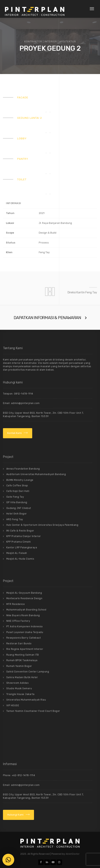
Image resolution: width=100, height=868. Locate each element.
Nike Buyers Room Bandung (23, 615)
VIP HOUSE (13, 705)
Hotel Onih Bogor (17, 514)
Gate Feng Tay (15, 497)
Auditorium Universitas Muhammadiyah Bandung (36, 474)
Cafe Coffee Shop (17, 486)
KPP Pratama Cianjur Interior (24, 536)
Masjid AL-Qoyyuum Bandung (24, 593)
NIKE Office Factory (18, 621)
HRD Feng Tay (15, 519)
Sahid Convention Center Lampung (28, 672)
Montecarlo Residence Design (24, 598)
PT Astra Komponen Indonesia (25, 627)
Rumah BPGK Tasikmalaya (22, 660)
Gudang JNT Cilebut (19, 508)
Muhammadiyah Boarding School (26, 610)
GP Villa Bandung (17, 502)
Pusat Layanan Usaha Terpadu (25, 632)
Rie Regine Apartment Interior (25, 649)
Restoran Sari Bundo (19, 644)
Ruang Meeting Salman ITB (23, 655)
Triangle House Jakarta (20, 694)
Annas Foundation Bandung (23, 469)
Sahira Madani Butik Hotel (22, 677)
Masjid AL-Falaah (17, 553)
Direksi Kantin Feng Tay (82, 292)
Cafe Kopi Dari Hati (18, 491)
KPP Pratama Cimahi (19, 542)
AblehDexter (73, 854)
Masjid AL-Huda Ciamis (20, 559)
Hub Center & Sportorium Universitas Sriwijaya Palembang (42, 525)
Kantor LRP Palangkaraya (22, 548)
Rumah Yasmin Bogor (19, 666)
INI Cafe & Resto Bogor (20, 531)
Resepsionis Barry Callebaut (24, 638)
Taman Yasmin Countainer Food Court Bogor (33, 711)
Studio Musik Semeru (19, 688)
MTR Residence (16, 604)
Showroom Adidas (17, 683)
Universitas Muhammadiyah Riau (26, 700)
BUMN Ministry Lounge (20, 480)
